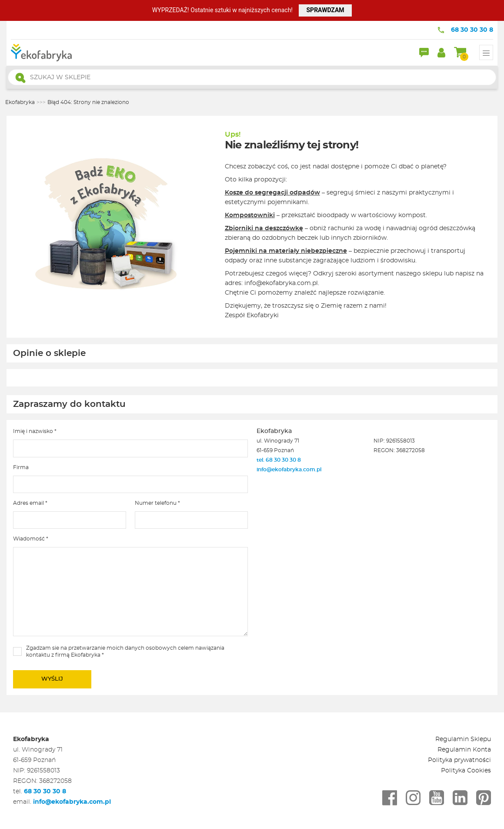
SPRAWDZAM (325, 10)
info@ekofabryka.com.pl (289, 470)
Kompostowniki (250, 215)
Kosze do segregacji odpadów (272, 193)
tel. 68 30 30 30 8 (279, 460)
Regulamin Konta (464, 750)
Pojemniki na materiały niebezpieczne (286, 251)
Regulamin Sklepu (463, 739)
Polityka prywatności (459, 760)
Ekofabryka (20, 102)
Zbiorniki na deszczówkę (264, 228)
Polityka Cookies (466, 771)
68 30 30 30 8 (472, 30)
